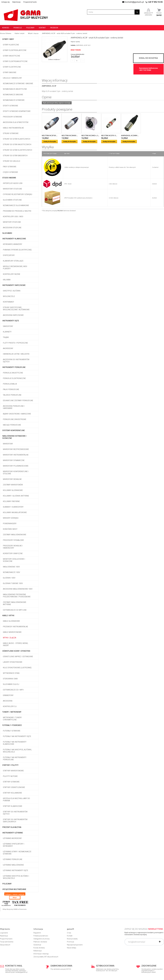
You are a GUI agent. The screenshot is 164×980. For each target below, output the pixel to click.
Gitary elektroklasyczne (15, 50)
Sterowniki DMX (10, 679)
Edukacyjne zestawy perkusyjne (18, 401)
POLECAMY (7, 884)
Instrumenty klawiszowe (14, 239)
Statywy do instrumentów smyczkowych (15, 821)
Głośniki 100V (9, 578)
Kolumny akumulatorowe (15, 512)
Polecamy (30, 28)
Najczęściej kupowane (75, 945)
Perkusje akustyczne (13, 373)
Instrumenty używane (13, 833)
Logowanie (4, 933)
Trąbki (6, 337)
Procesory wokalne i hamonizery (13, 547)
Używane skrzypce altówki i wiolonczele (16, 877)
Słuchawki (7, 233)
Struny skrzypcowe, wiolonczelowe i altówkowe (16, 309)
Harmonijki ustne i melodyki (16, 354)
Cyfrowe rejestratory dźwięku (18, 194)
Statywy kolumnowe (12, 793)
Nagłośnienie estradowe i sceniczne (14, 437)
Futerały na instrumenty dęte (17, 736)
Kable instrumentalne (13, 128)
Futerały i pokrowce (12, 725)
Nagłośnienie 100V (11, 567)
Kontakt (42, 28)
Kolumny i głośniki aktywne (16, 496)
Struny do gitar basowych (15, 156)
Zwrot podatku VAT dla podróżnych (46, 957)
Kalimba (7, 280)
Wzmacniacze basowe (13, 95)
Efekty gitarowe (10, 106)
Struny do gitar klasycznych (17, 139)
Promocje (18, 28)
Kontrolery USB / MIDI (13, 217)
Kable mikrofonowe (12, 632)
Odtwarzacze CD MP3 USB (15, 610)
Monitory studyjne (12, 222)
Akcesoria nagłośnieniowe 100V (18, 589)
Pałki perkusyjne (11, 389)
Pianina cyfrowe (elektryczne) (17, 250)
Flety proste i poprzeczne (15, 343)
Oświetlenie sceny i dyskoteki (16, 651)
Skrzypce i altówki (12, 291)
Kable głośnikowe (11, 621)
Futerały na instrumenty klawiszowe (15, 743)
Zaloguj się (5, 2)
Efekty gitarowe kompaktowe (17, 111)
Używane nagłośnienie (13, 865)
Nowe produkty (72, 939)
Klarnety (7, 332)
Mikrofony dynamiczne (14, 460)
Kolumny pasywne (11, 501)
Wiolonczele (9, 296)
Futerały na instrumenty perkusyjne (15, 758)
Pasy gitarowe (10, 167)
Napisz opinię (75, 42)
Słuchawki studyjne (12, 200)
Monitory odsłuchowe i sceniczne (14, 560)
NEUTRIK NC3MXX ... (70, 135)
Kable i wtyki (8, 616)
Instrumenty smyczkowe (14, 285)
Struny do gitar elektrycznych (17, 150)
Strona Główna (6, 33)
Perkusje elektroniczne (14, 378)
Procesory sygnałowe (13, 540)
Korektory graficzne (13, 553)
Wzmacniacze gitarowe (14, 100)
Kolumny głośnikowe (13, 490)
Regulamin (37, 933)
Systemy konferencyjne (14, 430)
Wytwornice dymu (11, 673)
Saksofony (8, 326)
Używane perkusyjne (13, 859)
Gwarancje (37, 945)
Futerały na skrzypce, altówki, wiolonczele (17, 751)
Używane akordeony (12, 838)
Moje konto (5, 929)
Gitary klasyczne (11, 45)
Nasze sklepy (72, 948)
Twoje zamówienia (7, 942)
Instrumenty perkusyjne (14, 367)
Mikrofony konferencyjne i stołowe (16, 473)
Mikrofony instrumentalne (16, 455)
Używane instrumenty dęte (15, 870)
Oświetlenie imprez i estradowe (18, 657)
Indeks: (73, 45)
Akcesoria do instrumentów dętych (16, 361)
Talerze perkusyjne (12, 395)
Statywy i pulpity (10, 765)
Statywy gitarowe (11, 782)
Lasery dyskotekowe (13, 662)
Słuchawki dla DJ (11, 684)
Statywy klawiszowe (13, 806)
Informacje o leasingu (41, 954)
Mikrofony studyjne (12, 189)
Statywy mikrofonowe (13, 771)
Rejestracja (16, 2)
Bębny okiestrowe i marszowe (17, 414)
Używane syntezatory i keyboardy (14, 845)
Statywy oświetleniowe (14, 787)
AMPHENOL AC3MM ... (130, 135)
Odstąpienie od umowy (42, 939)
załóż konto (148, 15)
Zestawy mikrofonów (13, 485)
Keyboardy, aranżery (13, 244)
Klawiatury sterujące (13, 261)
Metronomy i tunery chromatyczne (12, 719)
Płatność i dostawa (40, 942)
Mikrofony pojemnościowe (16, 466)
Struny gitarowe (11, 133)
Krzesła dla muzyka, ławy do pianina (16, 800)
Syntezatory (9, 255)
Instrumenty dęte (11, 321)
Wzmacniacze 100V (11, 572)
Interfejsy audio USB (13, 183)
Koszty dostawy (39, 948)
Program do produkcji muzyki (17, 211)
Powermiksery (10, 524)
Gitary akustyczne (11, 56)
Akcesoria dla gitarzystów (16, 122)
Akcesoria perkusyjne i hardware (14, 407)
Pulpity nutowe (10, 776)
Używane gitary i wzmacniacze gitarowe (17, 853)
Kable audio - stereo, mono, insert (15, 644)
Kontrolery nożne (12, 274)
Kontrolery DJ (10, 706)
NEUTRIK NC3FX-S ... (109, 135)
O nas (69, 933)
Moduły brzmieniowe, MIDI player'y (15, 267)
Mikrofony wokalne (12, 479)
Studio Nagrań (9, 178)
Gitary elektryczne (12, 67)
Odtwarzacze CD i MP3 (13, 690)
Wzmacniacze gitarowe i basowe (18, 84)
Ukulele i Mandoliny (12, 78)
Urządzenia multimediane (14, 889)
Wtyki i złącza (10, 638)
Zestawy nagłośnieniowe (15, 535)
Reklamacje (38, 951)
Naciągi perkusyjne (12, 425)
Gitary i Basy (8, 39)
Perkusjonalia (10, 384)
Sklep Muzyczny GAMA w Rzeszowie (15, 909)
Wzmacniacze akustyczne (15, 89)
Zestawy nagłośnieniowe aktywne (15, 603)
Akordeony (8, 348)
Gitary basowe (10, 72)
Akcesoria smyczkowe (13, 315)
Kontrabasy (8, 302)
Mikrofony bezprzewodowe (16, 449)
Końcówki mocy (10, 529)
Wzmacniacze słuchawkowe (16, 205)
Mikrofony (8, 444)
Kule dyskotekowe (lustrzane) (17, 668)
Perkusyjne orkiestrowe (15, 419)
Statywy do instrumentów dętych (15, 813)
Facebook (54, 28)
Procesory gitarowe (12, 117)
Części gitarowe (10, 172)
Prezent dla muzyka (12, 827)
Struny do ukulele (12, 161)
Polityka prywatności (41, 936)
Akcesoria (8, 701)
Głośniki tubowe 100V (13, 583)
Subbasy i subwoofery (13, 507)
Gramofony (8, 695)
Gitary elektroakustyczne (15, 61)
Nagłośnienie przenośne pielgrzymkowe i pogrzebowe (17, 596)
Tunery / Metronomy (12, 712)
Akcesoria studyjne (12, 228)
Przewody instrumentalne (15, 627)
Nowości (6, 28)
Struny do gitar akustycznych (17, 144)
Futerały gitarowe (12, 731)
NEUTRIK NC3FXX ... (50, 135)
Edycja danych (5, 945)
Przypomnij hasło (30, 2)
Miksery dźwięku (11, 518)
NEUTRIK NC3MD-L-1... (90, 135)
